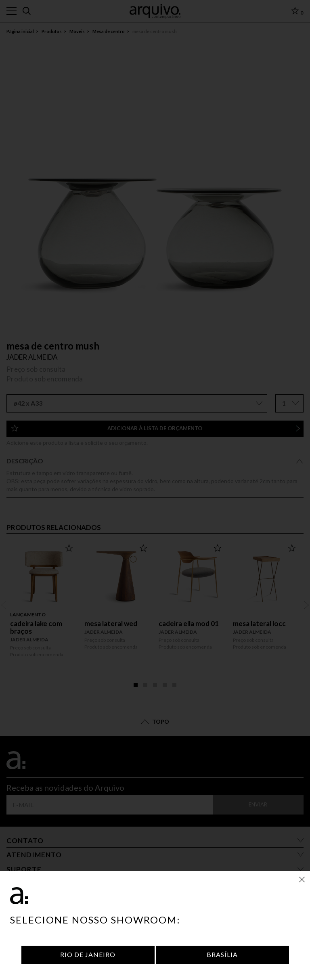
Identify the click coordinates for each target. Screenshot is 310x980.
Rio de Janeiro (88, 954)
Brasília (222, 954)
